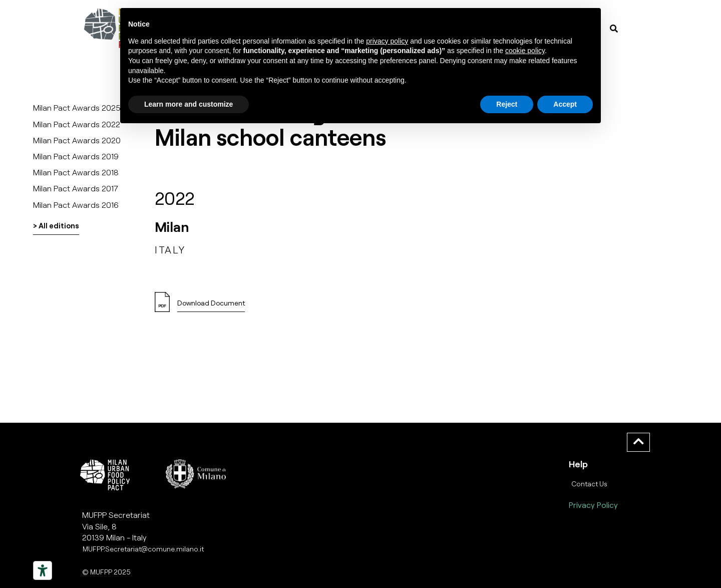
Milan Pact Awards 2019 (76, 156)
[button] (211, 306)
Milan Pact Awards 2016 (76, 205)
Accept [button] (565, 104)
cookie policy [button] (525, 51)
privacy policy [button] (387, 41)
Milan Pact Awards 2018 (76, 172)
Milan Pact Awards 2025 (77, 107)
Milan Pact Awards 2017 (76, 188)
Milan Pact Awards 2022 (77, 124)
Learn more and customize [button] (189, 104)
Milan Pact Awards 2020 (77, 140)
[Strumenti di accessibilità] (43, 570)
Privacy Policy (593, 505)
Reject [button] (507, 104)
